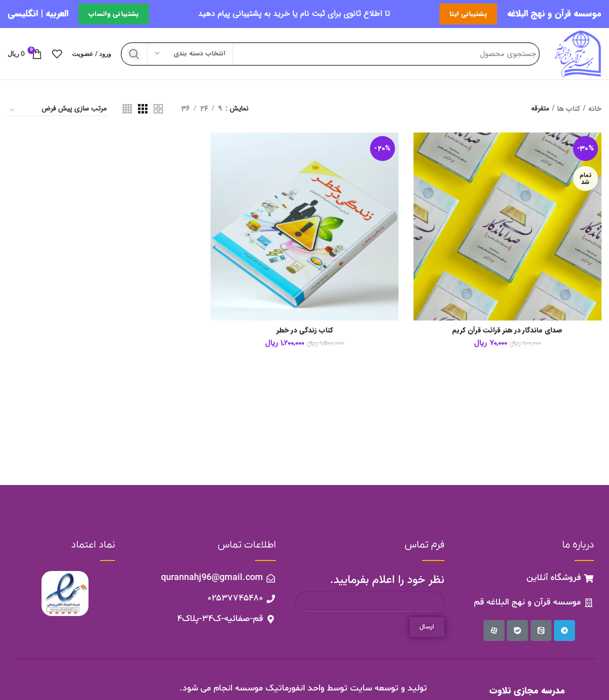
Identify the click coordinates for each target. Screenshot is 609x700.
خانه (595, 109)
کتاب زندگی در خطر (305, 330)
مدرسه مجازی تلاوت (527, 691)
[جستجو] (330, 54)
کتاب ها (568, 109)
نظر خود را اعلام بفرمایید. (387, 580)
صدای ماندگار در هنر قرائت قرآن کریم (508, 330)
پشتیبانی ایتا (468, 14)
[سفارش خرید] (57, 110)
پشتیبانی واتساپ (114, 14)
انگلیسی (23, 13)
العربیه (57, 13)
